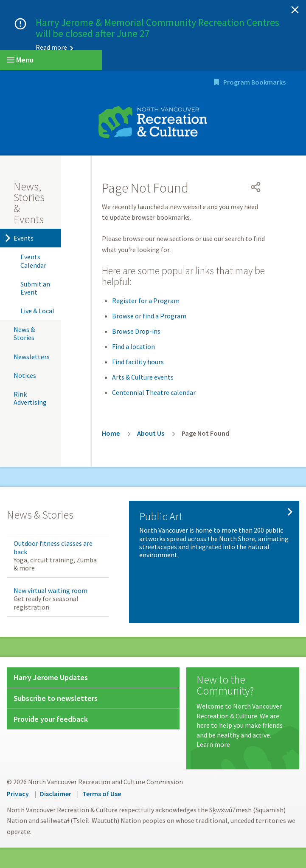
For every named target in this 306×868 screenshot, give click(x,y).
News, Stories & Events (29, 203)
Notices (25, 375)
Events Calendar (33, 261)
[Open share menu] (256, 187)
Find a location (133, 346)
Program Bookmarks (254, 82)
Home (111, 433)
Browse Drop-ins (136, 331)
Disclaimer (56, 794)
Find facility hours (138, 362)
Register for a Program (146, 301)
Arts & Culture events (143, 377)
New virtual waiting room (51, 590)
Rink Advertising (30, 398)
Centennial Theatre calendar (154, 392)
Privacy (18, 794)
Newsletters (32, 357)
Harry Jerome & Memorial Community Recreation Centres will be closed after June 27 (157, 28)
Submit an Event (35, 288)
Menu (20, 60)
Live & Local (37, 311)
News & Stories (24, 333)
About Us (151, 433)
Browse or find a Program (149, 316)
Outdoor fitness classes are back (53, 547)
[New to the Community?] (243, 712)
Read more (51, 47)
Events (24, 238)
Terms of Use (102, 794)
